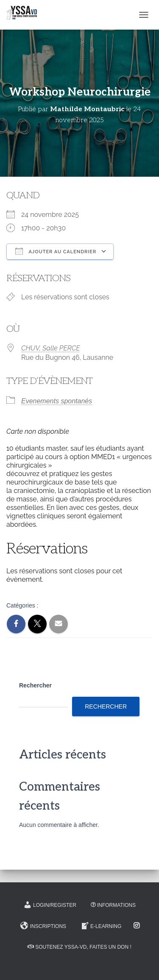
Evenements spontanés (57, 401)
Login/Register (50, 905)
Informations (113, 905)
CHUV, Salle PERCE (51, 348)
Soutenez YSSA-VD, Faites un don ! (79, 947)
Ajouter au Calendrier (56, 251)
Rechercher (35, 685)
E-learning (101, 926)
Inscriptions (43, 926)
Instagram (137, 926)
